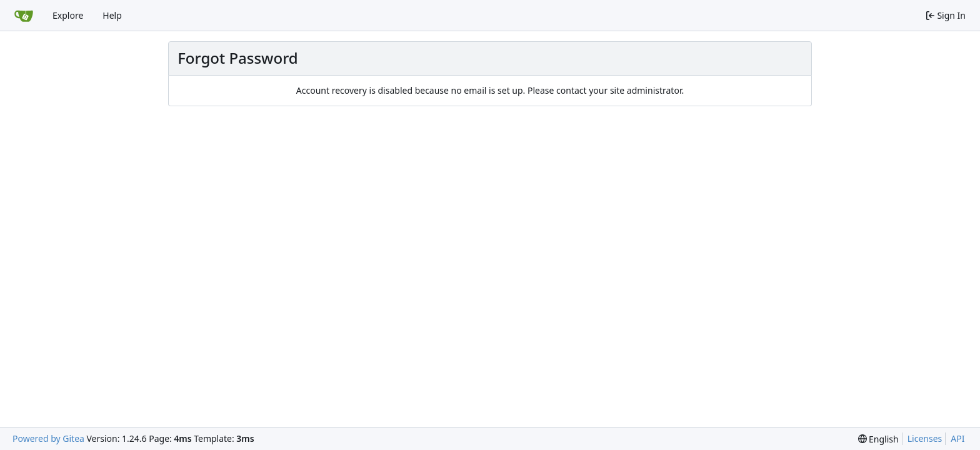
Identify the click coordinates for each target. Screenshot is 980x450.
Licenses (925, 438)
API (957, 438)
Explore (68, 15)
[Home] (24, 16)
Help (112, 15)
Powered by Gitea (48, 438)
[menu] (878, 439)
